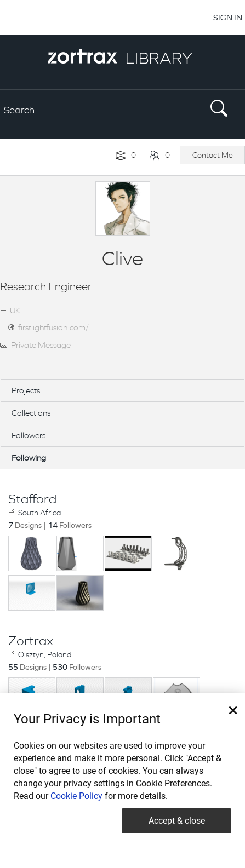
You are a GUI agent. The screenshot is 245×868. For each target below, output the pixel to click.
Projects (26, 390)
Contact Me (213, 155)
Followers (29, 435)
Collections (31, 413)
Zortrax (31, 641)
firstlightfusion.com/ (53, 327)
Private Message (41, 345)
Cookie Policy (76, 796)
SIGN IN (228, 17)
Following (29, 458)
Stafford (32, 499)
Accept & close (177, 821)
